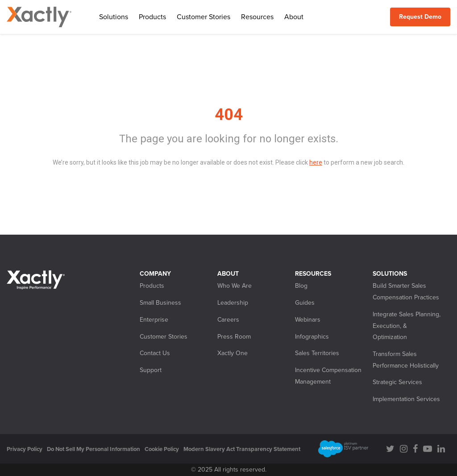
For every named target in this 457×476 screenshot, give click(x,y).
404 (229, 115)
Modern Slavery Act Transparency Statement (242, 449)
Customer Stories (204, 17)
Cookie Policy (162, 449)
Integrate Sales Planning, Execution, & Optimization (407, 326)
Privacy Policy (25, 449)
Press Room (234, 337)
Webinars (308, 320)
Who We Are (235, 286)
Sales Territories (317, 353)
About (294, 17)
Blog (301, 286)
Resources (257, 17)
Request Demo (420, 17)
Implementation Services (406, 399)
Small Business (160, 303)
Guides (305, 303)
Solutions (114, 17)
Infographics (312, 337)
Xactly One (233, 353)
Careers (228, 320)
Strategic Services (397, 382)
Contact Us (155, 353)
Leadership (233, 303)
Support (151, 370)
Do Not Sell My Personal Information (93, 449)
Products (152, 17)
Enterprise (154, 320)
